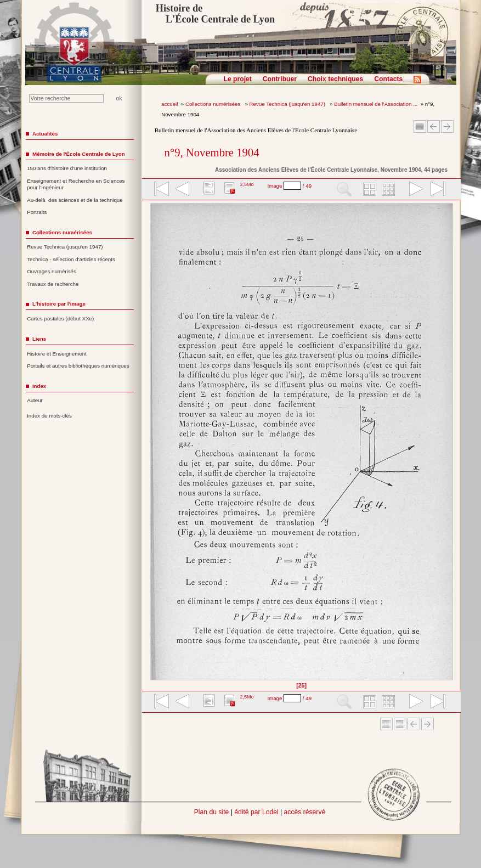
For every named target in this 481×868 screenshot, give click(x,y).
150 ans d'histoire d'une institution (67, 168)
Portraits (37, 212)
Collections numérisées (214, 104)
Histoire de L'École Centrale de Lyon (215, 14)
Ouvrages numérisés (52, 271)
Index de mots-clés (49, 416)
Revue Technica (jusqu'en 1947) (288, 104)
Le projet (238, 79)
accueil (169, 104)
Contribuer (280, 79)
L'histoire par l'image (59, 304)
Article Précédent (434, 126)
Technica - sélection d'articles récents (71, 259)
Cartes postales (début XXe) (60, 319)
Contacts (388, 79)
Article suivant (447, 126)
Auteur (35, 400)
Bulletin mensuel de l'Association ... (376, 104)
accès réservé (305, 812)
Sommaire (420, 126)
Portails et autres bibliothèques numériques (78, 366)
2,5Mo (247, 184)
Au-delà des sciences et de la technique (75, 200)
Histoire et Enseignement (57, 354)
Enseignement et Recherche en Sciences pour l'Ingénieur (76, 184)
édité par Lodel (256, 812)
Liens (39, 339)
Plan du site (212, 812)
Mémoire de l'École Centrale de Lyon (79, 154)
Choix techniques (335, 79)
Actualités (45, 134)
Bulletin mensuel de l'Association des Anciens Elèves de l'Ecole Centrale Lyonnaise (256, 130)
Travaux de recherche (53, 284)
